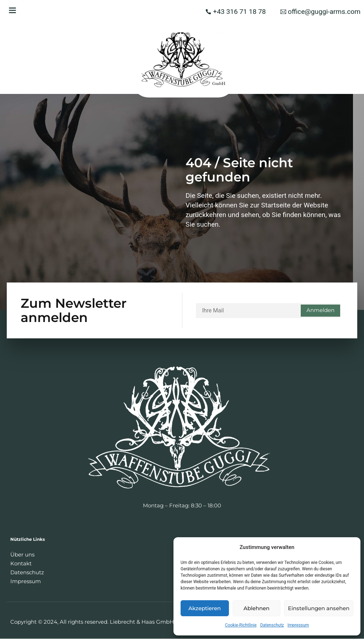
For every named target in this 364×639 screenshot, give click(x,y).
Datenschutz (272, 625)
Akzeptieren (205, 608)
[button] (12, 10)
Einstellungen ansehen (319, 608)
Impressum (298, 625)
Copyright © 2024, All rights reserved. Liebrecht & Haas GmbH (92, 622)
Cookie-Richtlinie (241, 625)
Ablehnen (256, 608)
